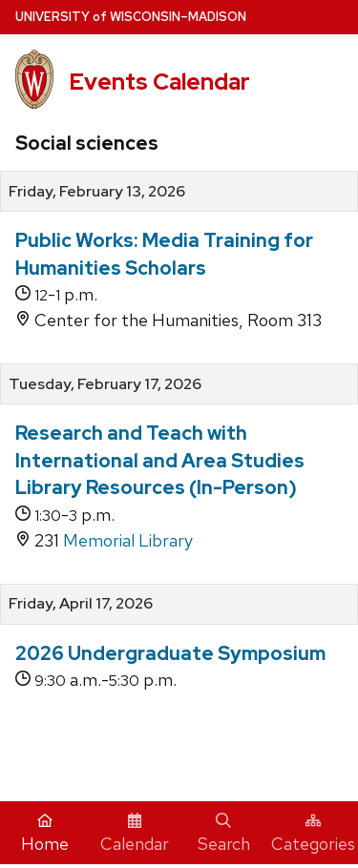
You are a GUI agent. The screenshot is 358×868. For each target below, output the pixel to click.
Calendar (135, 834)
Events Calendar (159, 82)
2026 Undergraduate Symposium (170, 653)
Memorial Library (128, 540)
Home (45, 834)
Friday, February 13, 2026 (97, 192)
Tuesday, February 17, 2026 (105, 384)
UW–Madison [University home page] (131, 17)
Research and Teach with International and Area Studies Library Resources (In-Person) (160, 460)
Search (224, 834)
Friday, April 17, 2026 (81, 604)
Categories (313, 834)
